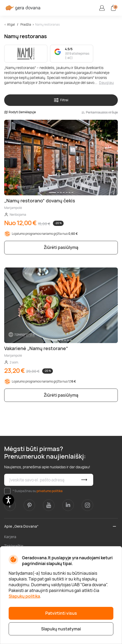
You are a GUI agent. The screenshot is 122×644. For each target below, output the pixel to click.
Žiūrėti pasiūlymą (61, 247)
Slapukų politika (24, 596)
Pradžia (26, 24)
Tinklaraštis (14, 546)
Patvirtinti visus (61, 613)
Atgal (11, 24)
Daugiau (106, 82)
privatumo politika (50, 491)
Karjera (10, 537)
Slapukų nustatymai (61, 629)
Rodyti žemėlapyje (20, 112)
